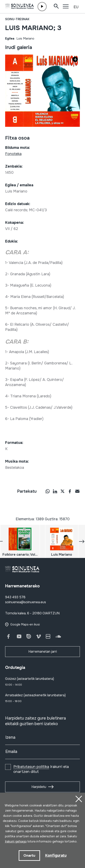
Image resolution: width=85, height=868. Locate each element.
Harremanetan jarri (43, 652)
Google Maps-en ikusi (25, 624)
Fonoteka (13, 154)
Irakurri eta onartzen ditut (41, 769)
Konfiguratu (56, 855)
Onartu (29, 856)
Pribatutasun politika (31, 767)
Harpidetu (39, 787)
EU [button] (76, 7)
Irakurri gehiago (16, 841)
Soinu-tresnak (17, 19)
